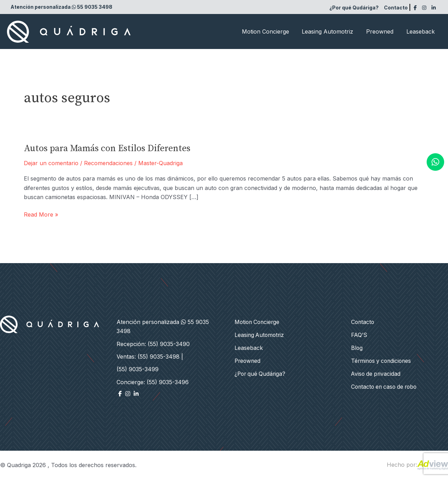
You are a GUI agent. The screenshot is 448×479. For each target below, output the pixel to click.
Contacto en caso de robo (386, 386)
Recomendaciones (108, 163)
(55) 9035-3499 (138, 369)
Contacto (396, 8)
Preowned (382, 31)
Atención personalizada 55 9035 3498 (61, 7)
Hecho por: (417, 465)
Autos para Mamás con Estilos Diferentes (107, 149)
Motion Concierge (271, 31)
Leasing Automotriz (332, 31)
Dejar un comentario (51, 163)
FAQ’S (359, 334)
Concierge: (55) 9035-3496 (153, 382)
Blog (357, 347)
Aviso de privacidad (377, 373)
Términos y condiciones (383, 360)
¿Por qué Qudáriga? (354, 8)
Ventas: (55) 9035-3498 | (150, 357)
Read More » (41, 214)
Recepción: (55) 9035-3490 (153, 344)
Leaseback (421, 31)
